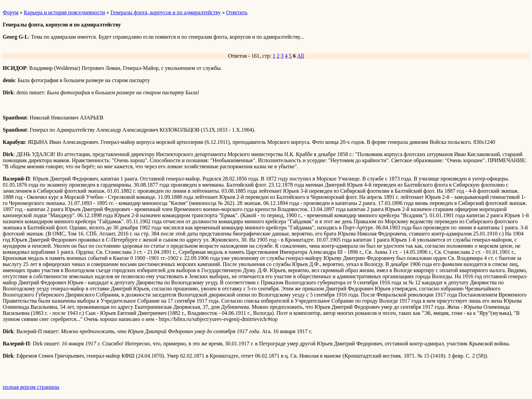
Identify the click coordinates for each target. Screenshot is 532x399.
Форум (11, 12)
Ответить (237, 12)
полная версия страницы (31, 387)
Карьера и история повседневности (64, 12)
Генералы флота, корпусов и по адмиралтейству (166, 12)
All (301, 56)
